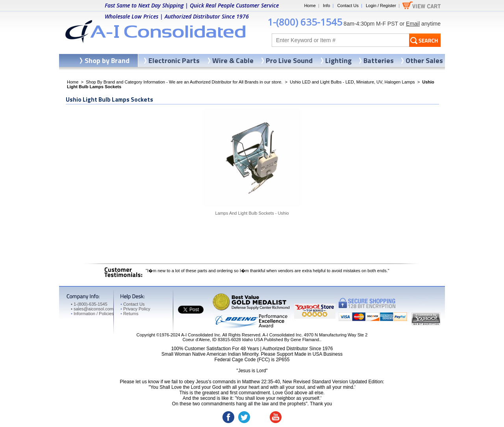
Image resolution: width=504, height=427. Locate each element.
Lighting (338, 60)
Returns (129, 314)
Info (326, 6)
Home (310, 6)
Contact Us (348, 6)
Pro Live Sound (289, 60)
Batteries (379, 60)
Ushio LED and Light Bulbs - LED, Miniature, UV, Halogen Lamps (352, 82)
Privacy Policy (135, 309)
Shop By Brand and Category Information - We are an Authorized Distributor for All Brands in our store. (184, 82)
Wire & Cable (233, 60)
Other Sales (424, 60)
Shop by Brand (107, 60)
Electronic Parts (174, 60)
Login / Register (381, 6)
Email (413, 24)
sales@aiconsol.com (94, 309)
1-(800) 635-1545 (305, 22)
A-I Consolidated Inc (201, 335)
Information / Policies (92, 314)
